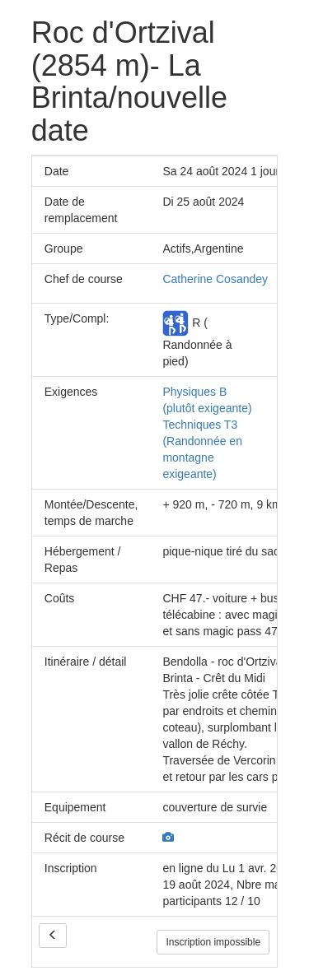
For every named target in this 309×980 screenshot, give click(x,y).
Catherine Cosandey (215, 279)
